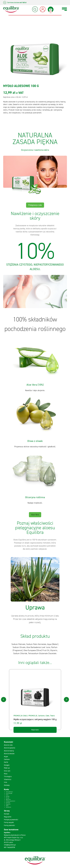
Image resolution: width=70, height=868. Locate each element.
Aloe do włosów (9, 754)
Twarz (52, 716)
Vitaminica (8, 779)
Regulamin (8, 804)
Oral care (7, 771)
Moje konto (8, 799)
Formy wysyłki (9, 793)
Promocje (8, 803)
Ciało (47, 716)
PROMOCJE (33, 716)
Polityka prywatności (11, 801)
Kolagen (7, 765)
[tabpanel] (35, 591)
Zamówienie (9, 807)
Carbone (41, 716)
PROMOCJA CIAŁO (21, 716)
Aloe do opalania (9, 748)
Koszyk (8, 798)
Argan (6, 757)
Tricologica (8, 776)
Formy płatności (9, 792)
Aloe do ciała (8, 745)
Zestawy (7, 785)
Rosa (6, 774)
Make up (7, 768)
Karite (6, 762)
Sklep (7, 806)
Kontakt (8, 796)
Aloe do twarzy (9, 751)
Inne (5, 782)
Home (7, 795)
